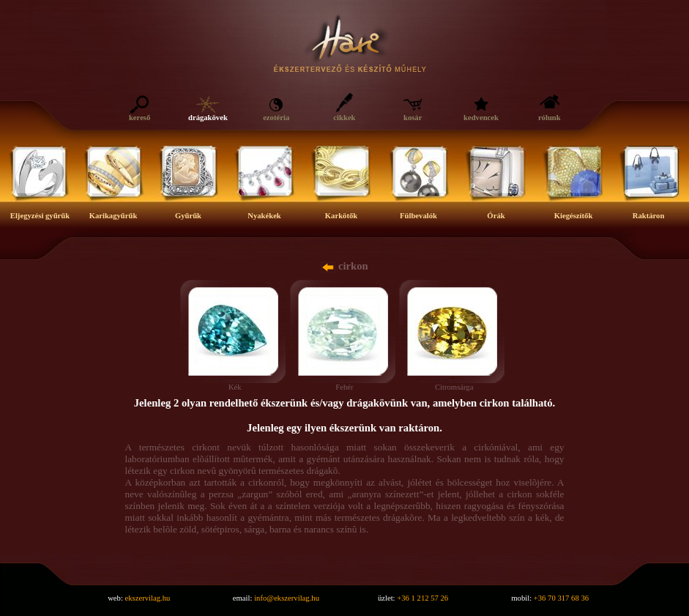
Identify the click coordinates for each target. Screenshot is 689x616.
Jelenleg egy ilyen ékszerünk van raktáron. (344, 428)
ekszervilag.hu (148, 598)
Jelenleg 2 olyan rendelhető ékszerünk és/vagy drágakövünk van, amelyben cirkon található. (344, 403)
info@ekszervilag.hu (287, 598)
